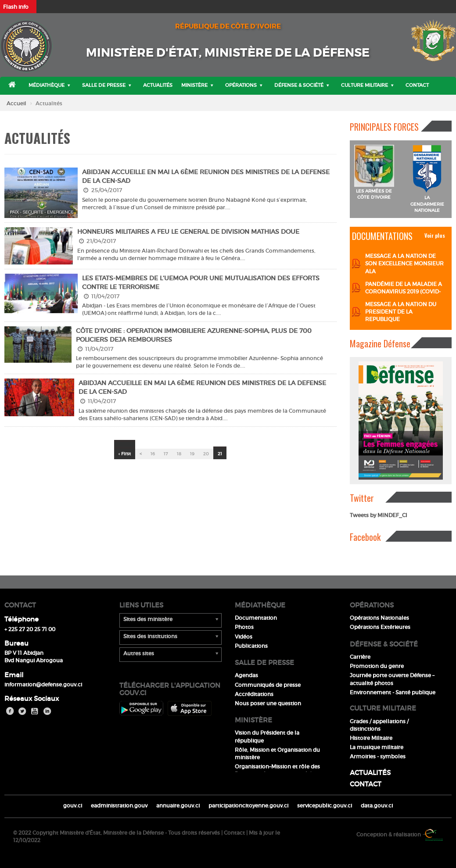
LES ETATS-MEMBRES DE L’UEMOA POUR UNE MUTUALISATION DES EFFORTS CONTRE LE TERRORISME (201, 282)
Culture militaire (364, 85)
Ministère (194, 85)
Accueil (16, 103)
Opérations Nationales (379, 618)
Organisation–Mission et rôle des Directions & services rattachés (277, 770)
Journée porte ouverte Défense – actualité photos (392, 679)
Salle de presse (104, 85)
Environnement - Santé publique (393, 692)
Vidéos (244, 637)
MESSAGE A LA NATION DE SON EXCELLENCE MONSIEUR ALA (404, 263)
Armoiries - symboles (378, 756)
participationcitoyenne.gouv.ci (248, 805)
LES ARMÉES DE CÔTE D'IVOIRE (374, 194)
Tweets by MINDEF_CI (379, 515)
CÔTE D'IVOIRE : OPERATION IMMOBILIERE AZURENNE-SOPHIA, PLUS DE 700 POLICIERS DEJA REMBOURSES (194, 335)
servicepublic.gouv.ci (325, 805)
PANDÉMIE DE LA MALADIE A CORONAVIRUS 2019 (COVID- (404, 288)
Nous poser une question (268, 703)
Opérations (241, 85)
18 (179, 454)
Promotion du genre (377, 666)
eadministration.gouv (119, 805)
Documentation (256, 618)
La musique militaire (377, 747)
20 (206, 454)
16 (153, 454)
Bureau (16, 643)
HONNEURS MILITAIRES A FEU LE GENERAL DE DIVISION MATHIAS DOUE (188, 232)
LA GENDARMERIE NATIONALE (427, 204)
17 (166, 454)
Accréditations (254, 694)
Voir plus (435, 235)
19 (192, 454)
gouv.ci (73, 805)
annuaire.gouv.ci (178, 805)
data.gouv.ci (377, 805)
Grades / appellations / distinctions (379, 725)
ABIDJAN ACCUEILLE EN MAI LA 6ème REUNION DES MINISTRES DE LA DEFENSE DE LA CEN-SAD (206, 176)
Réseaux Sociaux (32, 698)
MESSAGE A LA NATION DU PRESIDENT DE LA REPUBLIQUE (401, 312)
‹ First (125, 454)
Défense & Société (299, 85)
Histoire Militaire (371, 738)
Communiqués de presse (268, 685)
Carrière (360, 657)
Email (14, 675)
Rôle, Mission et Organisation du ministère (277, 754)
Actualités (158, 85)
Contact (417, 85)
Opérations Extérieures (380, 627)
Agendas (246, 675)
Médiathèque (47, 85)
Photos (244, 627)
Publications (251, 646)
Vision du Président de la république (267, 736)
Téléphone (22, 619)
